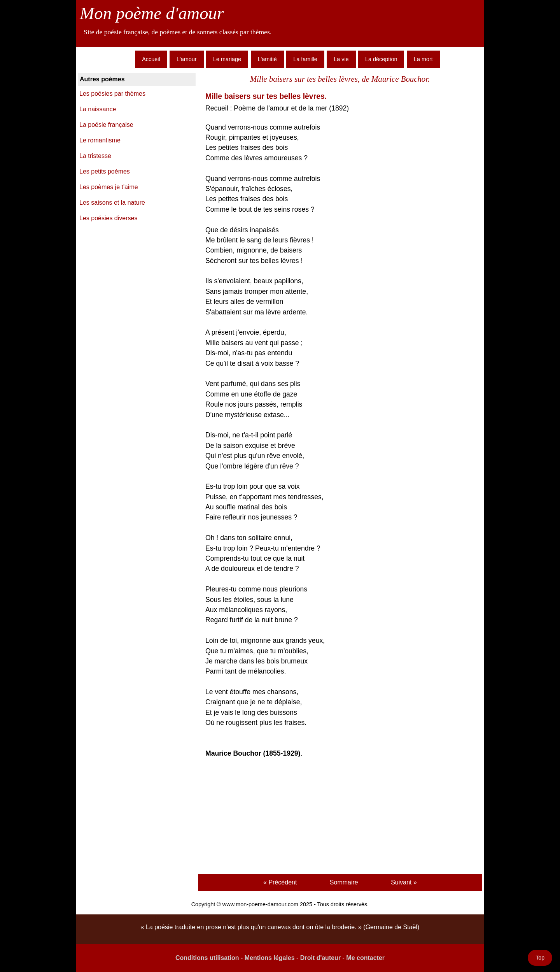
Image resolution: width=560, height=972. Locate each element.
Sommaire (344, 882)
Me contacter (365, 958)
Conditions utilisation (207, 958)
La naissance (98, 109)
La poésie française (106, 125)
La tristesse (95, 156)
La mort (423, 59)
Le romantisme (100, 140)
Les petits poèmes (105, 171)
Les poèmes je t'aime (109, 187)
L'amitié (267, 59)
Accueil (151, 59)
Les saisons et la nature (112, 203)
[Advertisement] (340, 817)
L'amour (187, 59)
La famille (305, 59)
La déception (381, 59)
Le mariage (227, 59)
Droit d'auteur (320, 958)
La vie (341, 59)
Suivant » (404, 882)
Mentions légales (270, 958)
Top (540, 958)
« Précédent (280, 882)
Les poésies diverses (108, 218)
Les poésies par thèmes (112, 94)
